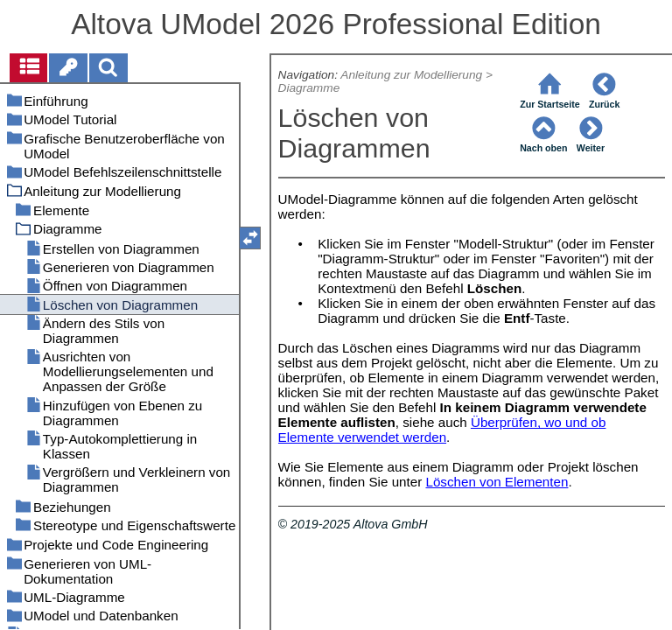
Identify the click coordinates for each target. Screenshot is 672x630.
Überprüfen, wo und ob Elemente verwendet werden (442, 430)
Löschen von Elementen (497, 482)
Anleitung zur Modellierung (411, 75)
